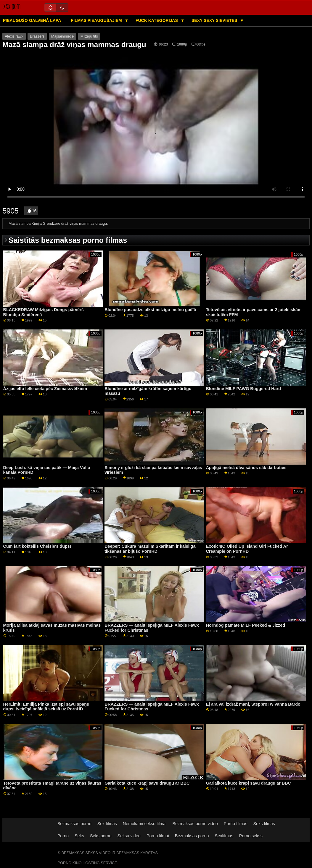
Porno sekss (251, 836)
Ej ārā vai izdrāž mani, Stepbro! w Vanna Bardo (253, 704)
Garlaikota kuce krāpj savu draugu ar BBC (147, 783)
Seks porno (101, 836)
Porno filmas (236, 824)
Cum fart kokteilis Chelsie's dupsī (37, 546)
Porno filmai (158, 836)
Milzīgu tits (89, 36)
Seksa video (129, 836)
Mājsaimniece (62, 36)
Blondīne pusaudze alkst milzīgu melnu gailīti (150, 310)
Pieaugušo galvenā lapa (32, 20)
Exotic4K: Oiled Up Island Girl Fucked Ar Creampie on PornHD (247, 549)
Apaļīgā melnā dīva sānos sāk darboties (246, 468)
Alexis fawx (14, 36)
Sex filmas (107, 824)
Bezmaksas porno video (195, 824)
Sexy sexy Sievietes (215, 20)
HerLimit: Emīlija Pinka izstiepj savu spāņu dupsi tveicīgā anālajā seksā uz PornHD (46, 707)
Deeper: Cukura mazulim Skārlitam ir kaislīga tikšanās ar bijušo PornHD (150, 549)
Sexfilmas (224, 836)
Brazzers (37, 36)
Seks (79, 836)
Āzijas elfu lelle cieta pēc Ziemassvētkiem (45, 389)
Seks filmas (264, 824)
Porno (63, 836)
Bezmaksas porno (74, 824)
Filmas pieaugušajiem (97, 20)
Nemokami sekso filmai (145, 824)
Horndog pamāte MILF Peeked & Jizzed (246, 625)
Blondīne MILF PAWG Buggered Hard (243, 389)
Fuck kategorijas (157, 20)
